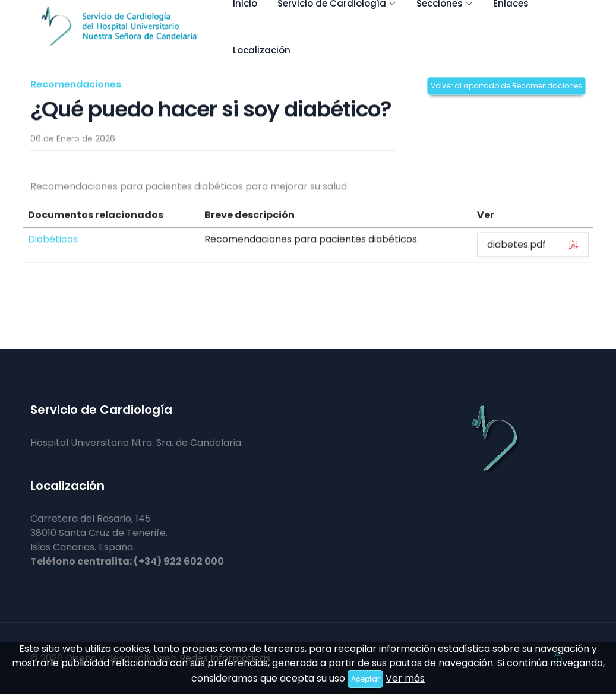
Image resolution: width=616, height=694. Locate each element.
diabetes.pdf (533, 245)
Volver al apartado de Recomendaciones (506, 86)
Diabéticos (53, 240)
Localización (262, 50)
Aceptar (365, 679)
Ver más (405, 678)
